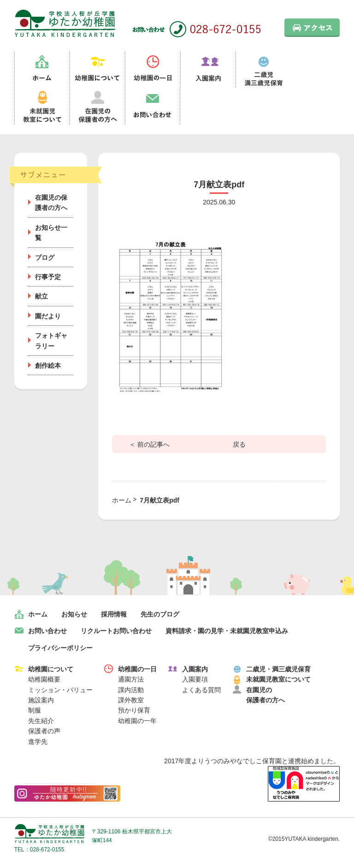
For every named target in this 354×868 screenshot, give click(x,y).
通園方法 (131, 679)
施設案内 (41, 700)
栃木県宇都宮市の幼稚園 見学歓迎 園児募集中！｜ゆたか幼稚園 (65, 23)
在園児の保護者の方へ (97, 107)
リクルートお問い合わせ (116, 631)
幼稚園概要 (44, 679)
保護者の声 (44, 731)
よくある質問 (201, 690)
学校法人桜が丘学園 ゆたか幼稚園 (50, 834)
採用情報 (114, 614)
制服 (35, 710)
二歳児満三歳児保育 (263, 70)
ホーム (42, 70)
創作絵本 (48, 365)
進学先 (38, 742)
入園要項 (195, 679)
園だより (48, 316)
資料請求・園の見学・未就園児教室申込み (227, 631)
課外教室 (131, 700)
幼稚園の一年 (137, 721)
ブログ (45, 257)
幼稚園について (97, 70)
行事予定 (48, 277)
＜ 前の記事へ (149, 444)
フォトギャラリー (51, 341)
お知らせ (74, 614)
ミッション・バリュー (60, 690)
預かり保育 (134, 710)
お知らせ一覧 (51, 233)
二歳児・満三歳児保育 (278, 669)
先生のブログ (160, 614)
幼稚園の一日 (153, 70)
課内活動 (131, 690)
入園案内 (208, 70)
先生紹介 (41, 721)
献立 (41, 296)
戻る (239, 444)
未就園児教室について (42, 107)
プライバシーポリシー (60, 648)
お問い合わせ (153, 107)
